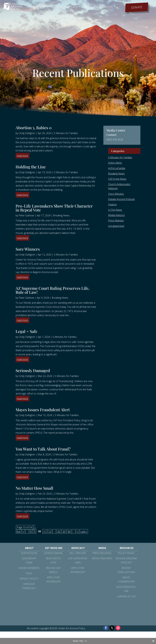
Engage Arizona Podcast (121, 199)
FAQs (29, 573)
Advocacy (71, 7)
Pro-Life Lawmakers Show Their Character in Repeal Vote (54, 208)
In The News (115, 210)
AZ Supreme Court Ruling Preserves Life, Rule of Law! (53, 290)
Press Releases (102, 553)
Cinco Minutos (116, 194)
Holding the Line (31, 167)
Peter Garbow (26, 215)
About (31, 7)
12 (50, 531)
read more (22, 156)
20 (59, 531)
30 (64, 531)
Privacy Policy (29, 579)
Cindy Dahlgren (27, 133)
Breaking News (61, 215)
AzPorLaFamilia (117, 168)
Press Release (116, 220)
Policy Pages (126, 553)
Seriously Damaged (33, 370)
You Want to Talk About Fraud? (43, 449)
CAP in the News (117, 179)
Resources (106, 7)
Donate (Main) (53, 553)
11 (45, 531)
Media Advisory (116, 215)
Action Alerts (115, 163)
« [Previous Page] (23, 531)
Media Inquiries (102, 558)
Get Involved (50, 7)
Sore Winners (28, 249)
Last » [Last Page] (84, 531)
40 (69, 531)
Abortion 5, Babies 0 (34, 128)
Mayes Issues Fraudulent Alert (43, 410)
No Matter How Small (34, 488)
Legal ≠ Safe (26, 331)
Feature (112, 204)
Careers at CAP (126, 596)
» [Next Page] (77, 531)
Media (88, 7)
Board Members (29, 568)
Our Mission (29, 553)
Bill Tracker (78, 553)
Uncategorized (116, 226)
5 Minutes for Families (66, 133)
